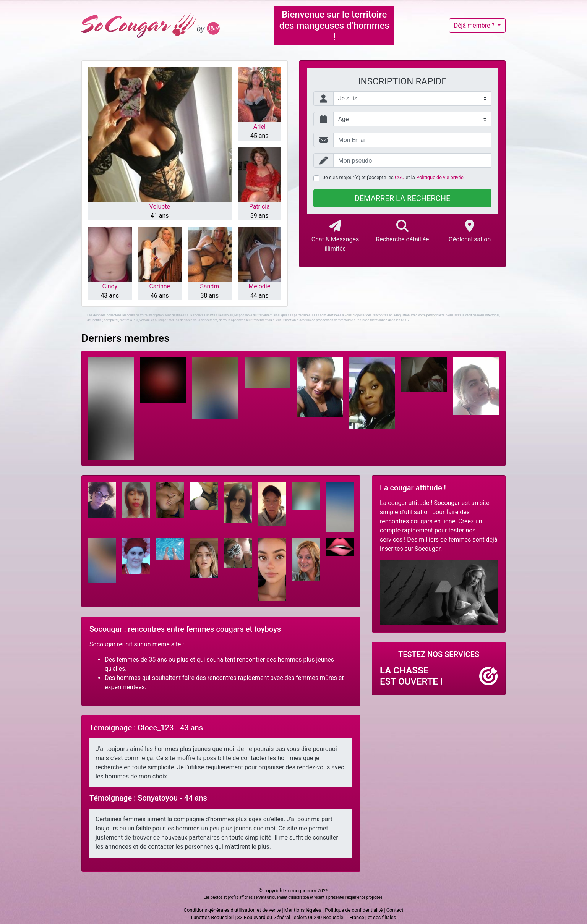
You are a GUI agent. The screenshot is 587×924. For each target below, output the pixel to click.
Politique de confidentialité (354, 910)
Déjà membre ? (475, 25)
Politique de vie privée (440, 177)
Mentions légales (303, 910)
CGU (400, 177)
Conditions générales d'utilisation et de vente (232, 910)
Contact (395, 910)
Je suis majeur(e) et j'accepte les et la (393, 177)
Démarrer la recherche (403, 198)
